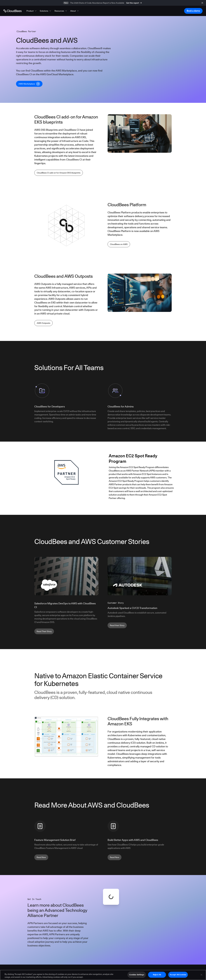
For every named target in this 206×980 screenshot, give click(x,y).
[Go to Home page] (13, 11)
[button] (32, 11)
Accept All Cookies (178, 975)
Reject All (157, 975)
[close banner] (202, 3)
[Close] (201, 975)
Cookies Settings (137, 975)
